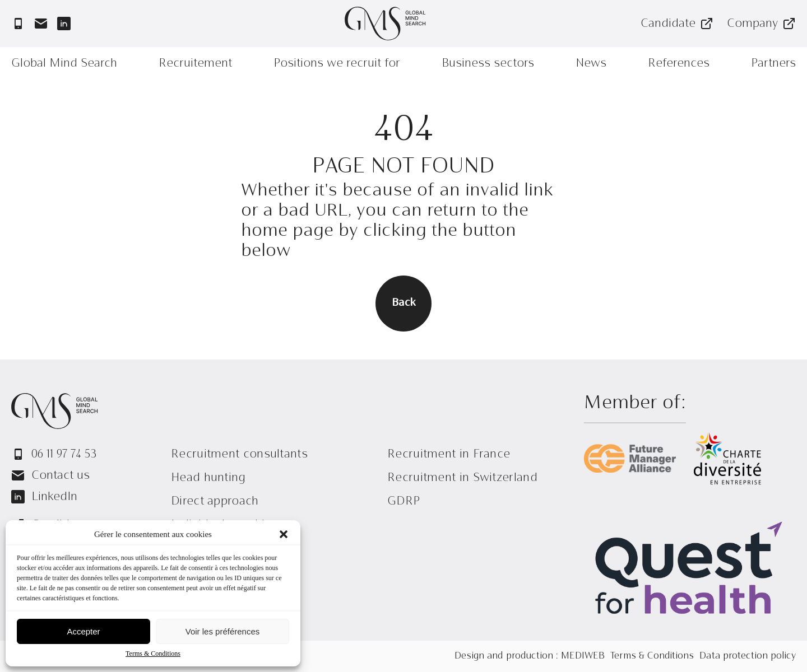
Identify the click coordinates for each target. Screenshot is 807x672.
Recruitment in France (449, 454)
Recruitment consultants (239, 454)
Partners (773, 63)
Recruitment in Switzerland (462, 477)
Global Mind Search (64, 63)
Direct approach (215, 501)
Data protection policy (748, 656)
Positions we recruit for (337, 63)
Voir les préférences (223, 631)
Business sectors (488, 63)
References (679, 63)
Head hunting (208, 477)
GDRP (403, 501)
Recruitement (195, 63)
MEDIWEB (583, 656)
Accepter (83, 631)
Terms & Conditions (153, 654)
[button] (284, 534)
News (591, 63)
